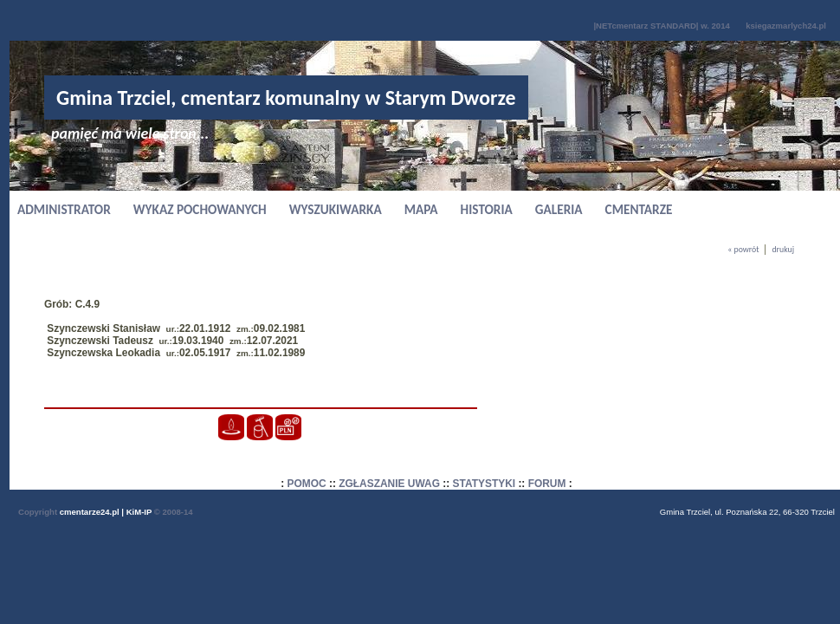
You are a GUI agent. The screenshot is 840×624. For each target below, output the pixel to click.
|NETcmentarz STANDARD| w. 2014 (661, 26)
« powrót (743, 250)
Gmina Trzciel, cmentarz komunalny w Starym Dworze (286, 97)
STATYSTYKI (485, 484)
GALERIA (559, 209)
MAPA (421, 209)
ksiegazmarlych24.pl (786, 26)
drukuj (783, 250)
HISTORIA (487, 209)
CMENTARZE (639, 209)
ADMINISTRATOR (64, 209)
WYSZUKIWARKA (336, 209)
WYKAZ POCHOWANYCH (200, 209)
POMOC (307, 484)
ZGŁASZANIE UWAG (389, 484)
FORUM (547, 484)
